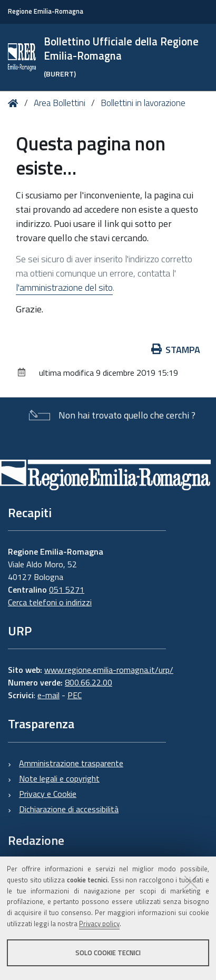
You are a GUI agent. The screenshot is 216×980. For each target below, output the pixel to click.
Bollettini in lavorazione (143, 103)
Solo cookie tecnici (108, 953)
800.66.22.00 (89, 682)
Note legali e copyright (59, 778)
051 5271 (67, 589)
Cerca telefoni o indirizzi (50, 602)
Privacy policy (99, 924)
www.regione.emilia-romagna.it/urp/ (109, 670)
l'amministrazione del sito (64, 287)
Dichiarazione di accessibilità (69, 809)
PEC (75, 695)
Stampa (176, 350)
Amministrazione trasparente (71, 763)
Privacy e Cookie (48, 794)
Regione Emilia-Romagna (46, 11)
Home (15, 103)
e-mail (48, 695)
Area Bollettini (60, 103)
